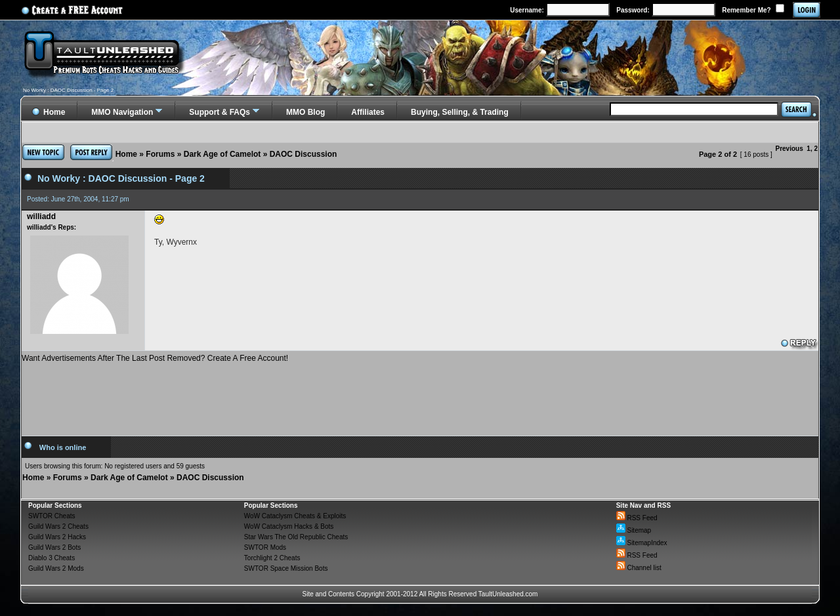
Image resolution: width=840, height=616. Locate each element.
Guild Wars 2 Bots (54, 547)
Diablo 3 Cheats (52, 558)
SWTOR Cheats (52, 516)
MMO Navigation (122, 112)
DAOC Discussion (304, 154)
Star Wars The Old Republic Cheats (296, 537)
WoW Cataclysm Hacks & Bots (289, 526)
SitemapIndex (642, 543)
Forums (160, 154)
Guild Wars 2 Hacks (57, 537)
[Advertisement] (420, 394)
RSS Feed (637, 518)
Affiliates (368, 112)
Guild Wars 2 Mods (56, 568)
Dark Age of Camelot (222, 154)
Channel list (639, 568)
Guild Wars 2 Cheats (58, 526)
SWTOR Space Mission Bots (286, 568)
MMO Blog (305, 112)
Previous (789, 149)
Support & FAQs (220, 112)
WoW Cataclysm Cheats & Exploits (295, 516)
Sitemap (634, 530)
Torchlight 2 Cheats (272, 558)
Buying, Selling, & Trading (460, 112)
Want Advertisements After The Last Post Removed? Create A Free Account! (155, 358)
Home (126, 154)
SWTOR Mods (265, 547)
